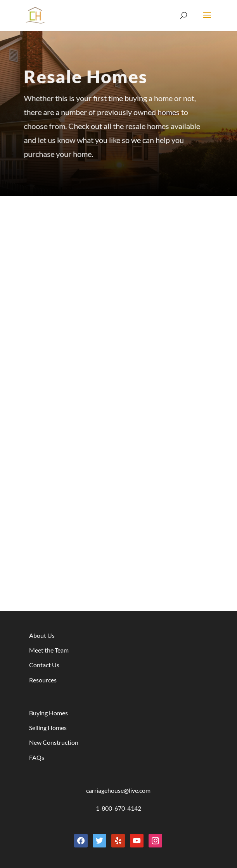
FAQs (37, 757)
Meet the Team (49, 650)
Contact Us (44, 665)
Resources (43, 680)
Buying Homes (48, 713)
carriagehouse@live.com (118, 790)
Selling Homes (48, 728)
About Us (42, 635)
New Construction (54, 742)
